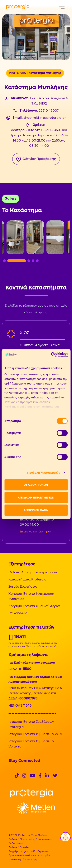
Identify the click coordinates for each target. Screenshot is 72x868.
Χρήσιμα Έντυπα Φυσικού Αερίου (35, 606)
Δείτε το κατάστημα (36, 532)
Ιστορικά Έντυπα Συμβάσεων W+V (35, 734)
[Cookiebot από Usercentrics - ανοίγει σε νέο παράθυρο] (51, 355)
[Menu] (62, 7)
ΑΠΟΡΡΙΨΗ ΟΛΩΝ (36, 510)
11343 (27, 706)
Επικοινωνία (18, 613)
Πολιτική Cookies (19, 847)
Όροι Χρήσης (40, 835)
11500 (27, 669)
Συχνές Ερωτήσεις (23, 587)
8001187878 (28, 699)
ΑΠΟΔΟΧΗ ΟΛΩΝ (36, 485)
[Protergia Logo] (18, 7)
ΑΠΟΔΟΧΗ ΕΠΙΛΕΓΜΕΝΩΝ (36, 497)
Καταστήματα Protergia (27, 580)
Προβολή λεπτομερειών (44, 473)
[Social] (17, 776)
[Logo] (31, 793)
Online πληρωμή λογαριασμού (33, 572)
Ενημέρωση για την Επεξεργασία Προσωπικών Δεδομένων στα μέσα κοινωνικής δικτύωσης (30, 855)
